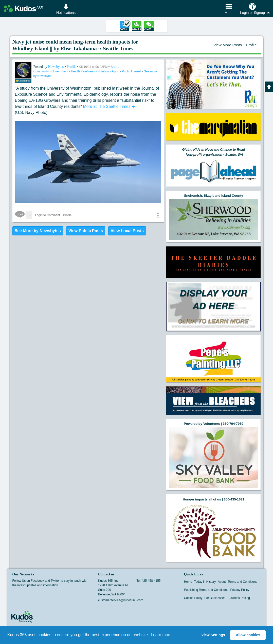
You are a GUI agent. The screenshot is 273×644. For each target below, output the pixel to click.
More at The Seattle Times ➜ (109, 106)
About (222, 582)
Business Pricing (239, 598)
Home (188, 582)
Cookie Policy (193, 598)
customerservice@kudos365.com (121, 600)
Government (60, 71)
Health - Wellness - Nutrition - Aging (95, 71)
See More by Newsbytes (38, 231)
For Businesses (215, 598)
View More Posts (228, 45)
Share (115, 67)
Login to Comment (48, 215)
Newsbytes (56, 67)
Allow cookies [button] (248, 635)
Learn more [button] (161, 635)
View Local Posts (127, 231)
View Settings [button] (213, 635)
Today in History (205, 582)
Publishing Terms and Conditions (206, 590)
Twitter (25, 593)
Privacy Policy (240, 590)
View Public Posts (86, 231)
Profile (251, 45)
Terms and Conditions (243, 582)
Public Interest (132, 71)
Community (42, 71)
